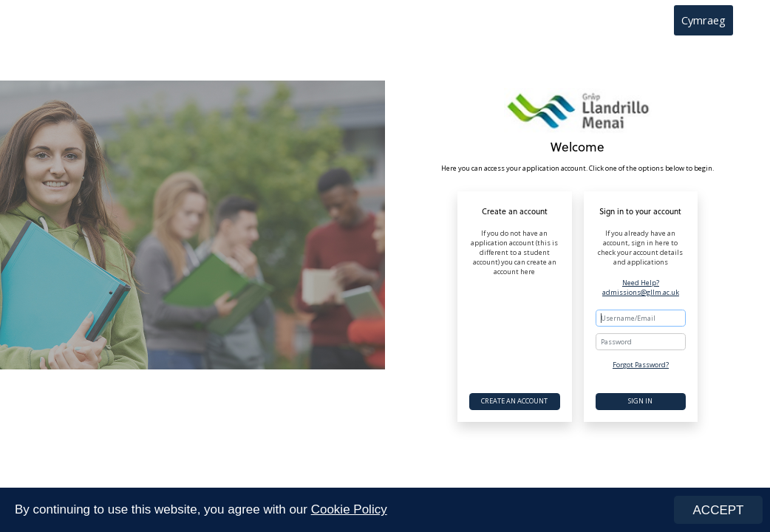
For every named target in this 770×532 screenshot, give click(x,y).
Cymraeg (703, 20)
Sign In (640, 401)
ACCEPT (719, 510)
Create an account (514, 401)
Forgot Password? (641, 365)
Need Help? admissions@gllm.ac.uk (641, 288)
